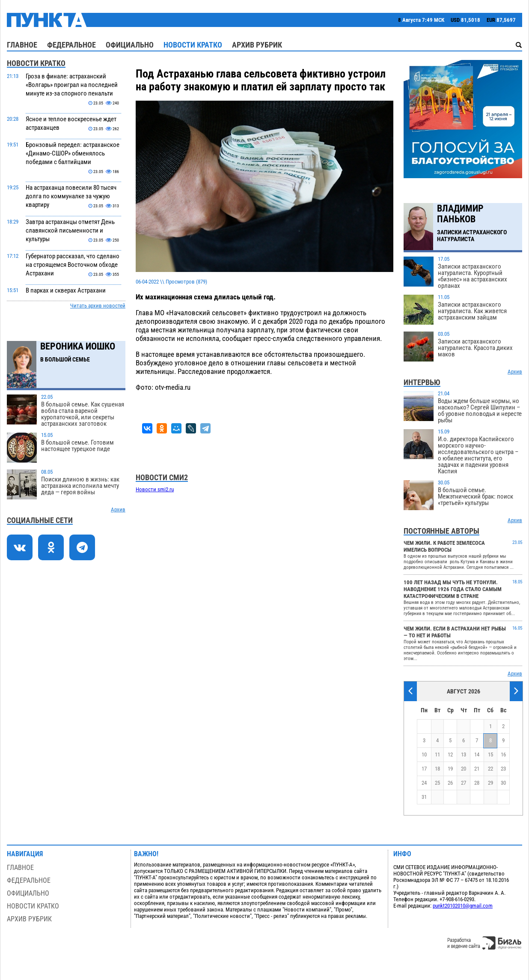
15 (490, 754)
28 (477, 783)
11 (437, 754)
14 (477, 754)
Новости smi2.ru (155, 489)
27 (464, 783)
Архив (118, 509)
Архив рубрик (257, 45)
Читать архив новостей (98, 306)
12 (450, 754)
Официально (130, 45)
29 (490, 783)
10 (424, 754)
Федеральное (71, 45)
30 (503, 783)
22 (490, 769)
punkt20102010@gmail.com (463, 906)
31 (424, 797)
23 (503, 769)
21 (477, 769)
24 (424, 783)
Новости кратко (193, 45)
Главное (22, 45)
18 (437, 769)
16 (503, 754)
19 (450, 769)
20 (464, 769)
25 (437, 783)
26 (450, 783)
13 (464, 754)
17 (424, 769)
